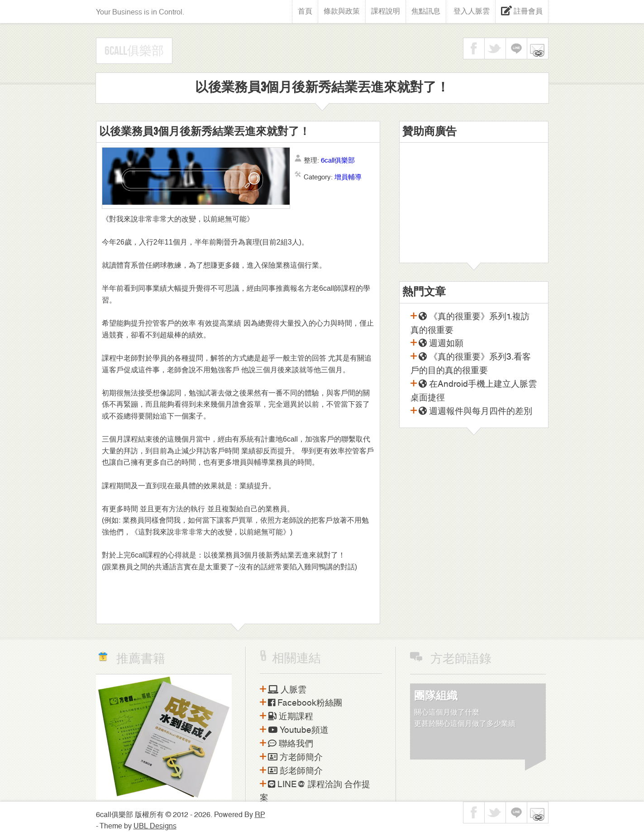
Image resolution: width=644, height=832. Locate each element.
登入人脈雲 (471, 11)
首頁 (305, 11)
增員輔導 (348, 177)
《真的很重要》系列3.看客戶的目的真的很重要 (471, 364)
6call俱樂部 (134, 51)
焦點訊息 (426, 11)
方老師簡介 (295, 757)
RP (260, 815)
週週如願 (441, 343)
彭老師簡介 (295, 771)
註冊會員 (527, 11)
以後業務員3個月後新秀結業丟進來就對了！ (205, 132)
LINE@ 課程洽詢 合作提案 (315, 791)
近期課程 (291, 717)
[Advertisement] (474, 206)
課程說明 (386, 11)
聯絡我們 (291, 744)
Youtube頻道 (298, 730)
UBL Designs (155, 826)
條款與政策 (342, 11)
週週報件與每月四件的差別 (475, 411)
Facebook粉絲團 (305, 703)
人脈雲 (287, 690)
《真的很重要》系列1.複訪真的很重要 (470, 323)
